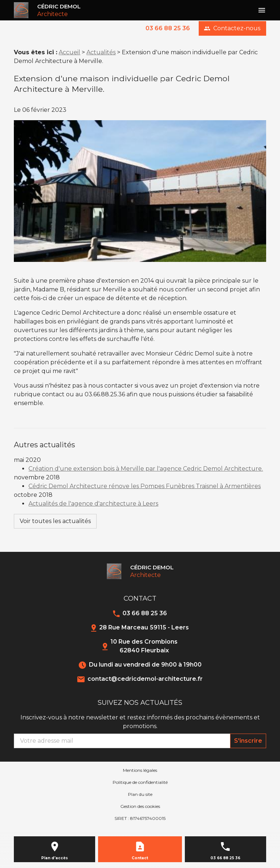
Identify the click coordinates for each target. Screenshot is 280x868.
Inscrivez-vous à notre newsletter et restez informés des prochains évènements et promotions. (140, 722)
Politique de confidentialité (140, 782)
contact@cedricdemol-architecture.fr (145, 679)
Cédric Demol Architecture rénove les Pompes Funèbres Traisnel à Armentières (145, 486)
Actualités (101, 52)
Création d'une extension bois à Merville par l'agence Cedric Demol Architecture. (146, 469)
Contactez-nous (232, 28)
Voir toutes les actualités (55, 521)
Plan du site (140, 794)
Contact (140, 858)
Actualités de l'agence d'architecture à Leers (93, 504)
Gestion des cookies (140, 806)
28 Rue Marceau (144, 627)
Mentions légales (140, 770)
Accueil (69, 52)
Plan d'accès (55, 858)
